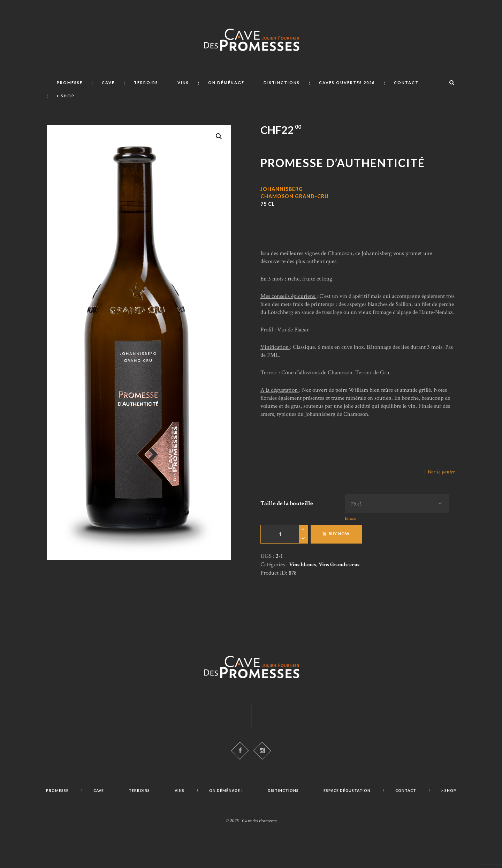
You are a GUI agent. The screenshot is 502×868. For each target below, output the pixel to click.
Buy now (339, 536)
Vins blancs (304, 567)
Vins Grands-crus (343, 567)
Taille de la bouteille (287, 504)
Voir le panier (440, 472)
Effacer (348, 522)
